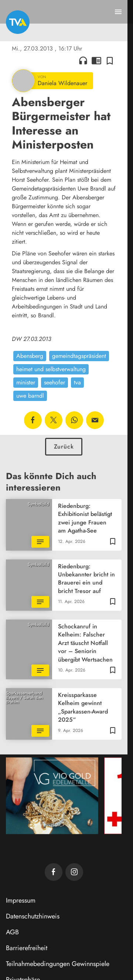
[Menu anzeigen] (118, 12)
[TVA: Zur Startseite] (18, 22)
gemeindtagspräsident (79, 356)
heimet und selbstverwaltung (51, 369)
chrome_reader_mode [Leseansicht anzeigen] (96, 60)
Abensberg (30, 356)
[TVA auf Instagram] (74, 872)
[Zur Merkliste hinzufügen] (110, 60)
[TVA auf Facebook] (54, 872)
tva (77, 382)
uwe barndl (30, 396)
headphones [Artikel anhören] (83, 60)
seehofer (54, 382)
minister (26, 382)
